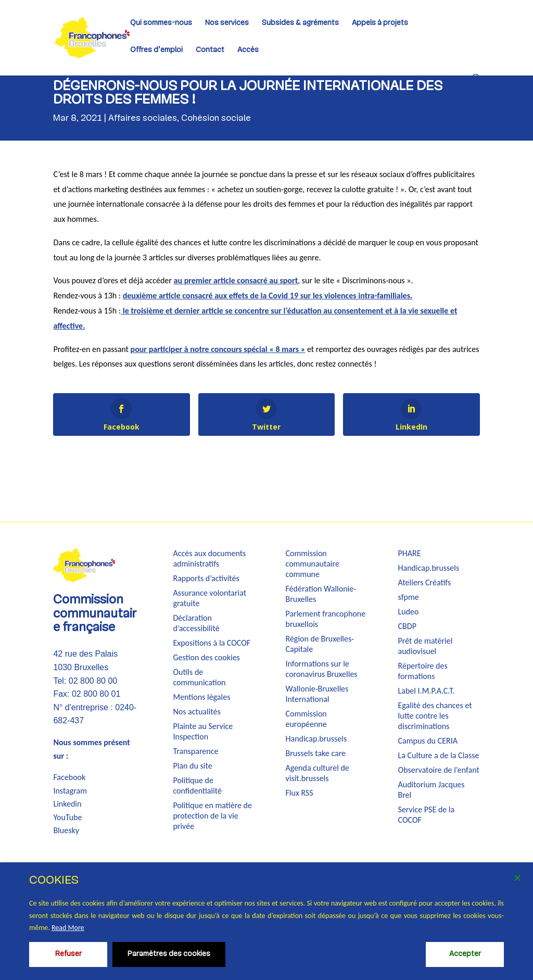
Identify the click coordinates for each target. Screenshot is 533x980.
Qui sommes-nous (161, 23)
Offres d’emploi (156, 51)
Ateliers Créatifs (425, 582)
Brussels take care (316, 753)
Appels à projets (380, 23)
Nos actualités (196, 712)
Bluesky (66, 830)
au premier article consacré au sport (236, 280)
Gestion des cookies (206, 657)
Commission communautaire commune (313, 564)
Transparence (195, 751)
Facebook (69, 777)
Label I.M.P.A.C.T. (427, 691)
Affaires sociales (143, 118)
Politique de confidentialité (197, 786)
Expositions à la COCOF (212, 643)
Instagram (70, 791)
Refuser (68, 954)
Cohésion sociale (216, 118)
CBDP (407, 626)
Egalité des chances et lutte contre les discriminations (435, 716)
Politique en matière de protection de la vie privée (212, 816)
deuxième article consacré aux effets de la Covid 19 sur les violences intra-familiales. (268, 296)
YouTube (67, 817)
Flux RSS (300, 793)
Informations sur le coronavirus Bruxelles (322, 669)
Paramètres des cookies (169, 954)
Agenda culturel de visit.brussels (318, 773)
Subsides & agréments (300, 23)
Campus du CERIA (428, 741)
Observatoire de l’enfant (439, 770)
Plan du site (192, 766)
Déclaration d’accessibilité (196, 623)
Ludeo (409, 612)
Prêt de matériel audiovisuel (426, 646)
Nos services (227, 23)
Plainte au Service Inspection (203, 731)
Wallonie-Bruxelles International (317, 694)
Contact (210, 51)
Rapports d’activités (206, 578)
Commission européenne (306, 719)
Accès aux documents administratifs (209, 558)
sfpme (409, 597)
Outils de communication (199, 677)
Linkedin (67, 804)
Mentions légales (201, 697)
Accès (248, 51)
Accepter (465, 954)
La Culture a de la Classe (439, 755)
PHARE (410, 553)
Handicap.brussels (316, 739)
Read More (68, 928)
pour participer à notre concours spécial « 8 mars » (218, 349)
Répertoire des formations (423, 671)
